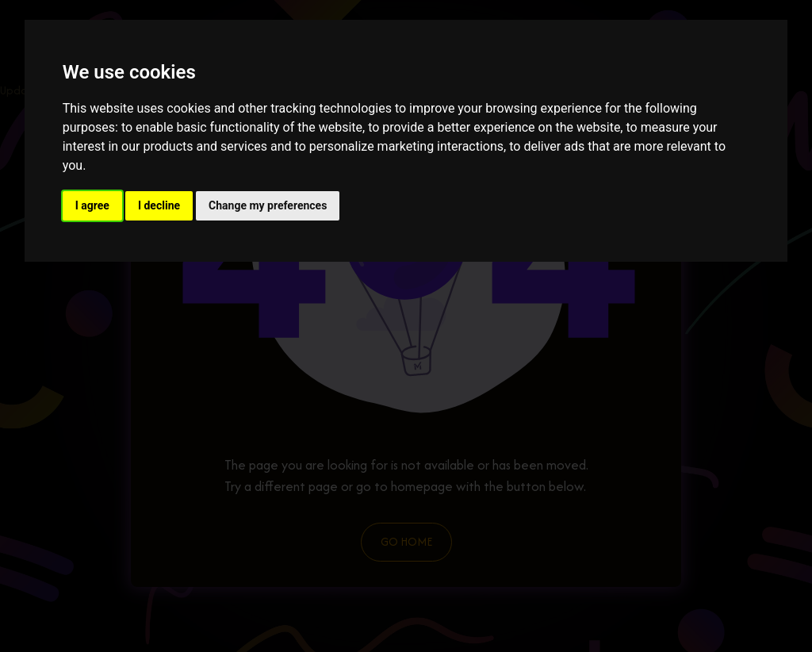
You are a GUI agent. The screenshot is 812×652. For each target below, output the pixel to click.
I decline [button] (159, 205)
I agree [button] (92, 205)
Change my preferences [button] (268, 205)
